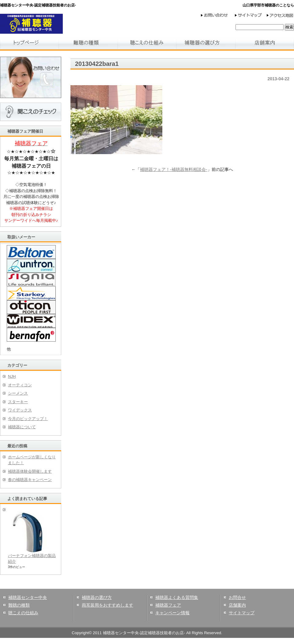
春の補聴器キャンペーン (30, 480)
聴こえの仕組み (23, 613)
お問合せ (237, 597)
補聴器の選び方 (97, 597)
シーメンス (18, 393)
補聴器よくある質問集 (177, 597)
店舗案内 (237, 605)
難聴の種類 (19, 605)
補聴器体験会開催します (30, 471)
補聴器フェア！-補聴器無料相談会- (173, 169)
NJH (12, 376)
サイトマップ (242, 613)
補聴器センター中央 (28, 597)
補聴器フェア (168, 605)
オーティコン (20, 385)
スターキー (18, 402)
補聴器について (22, 427)
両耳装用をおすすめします (107, 605)
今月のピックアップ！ (28, 419)
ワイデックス (20, 410)
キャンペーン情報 (172, 613)
